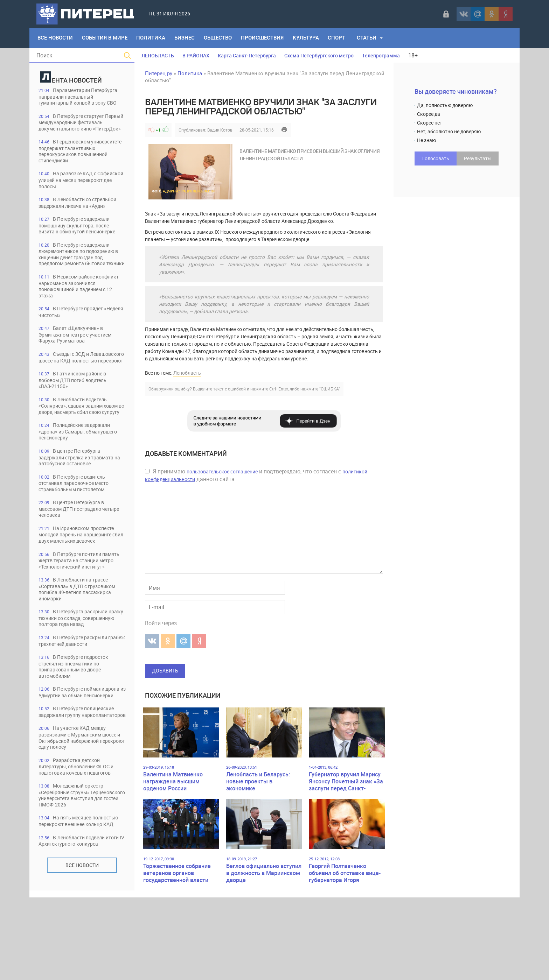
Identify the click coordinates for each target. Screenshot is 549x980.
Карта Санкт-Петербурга (247, 55)
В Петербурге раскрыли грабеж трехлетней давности (76, 695)
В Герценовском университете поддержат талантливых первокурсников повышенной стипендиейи (78, 165)
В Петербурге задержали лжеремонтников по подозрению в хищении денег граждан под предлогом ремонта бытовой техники (82, 273)
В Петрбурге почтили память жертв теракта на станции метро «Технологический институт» (82, 604)
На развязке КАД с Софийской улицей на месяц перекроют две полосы (76, 194)
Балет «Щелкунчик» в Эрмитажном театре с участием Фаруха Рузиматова (79, 358)
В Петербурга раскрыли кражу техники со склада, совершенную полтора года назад (76, 669)
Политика (153, 38)
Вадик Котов (220, 130)
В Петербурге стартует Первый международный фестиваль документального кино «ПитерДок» (76, 132)
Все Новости (55, 38)
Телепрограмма (381, 55)
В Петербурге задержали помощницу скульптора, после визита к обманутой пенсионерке (82, 241)
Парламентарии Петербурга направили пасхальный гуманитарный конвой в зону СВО (81, 100)
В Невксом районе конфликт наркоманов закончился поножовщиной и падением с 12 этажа (77, 309)
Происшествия (266, 38)
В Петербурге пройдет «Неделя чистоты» (74, 335)
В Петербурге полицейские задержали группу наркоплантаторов (80, 777)
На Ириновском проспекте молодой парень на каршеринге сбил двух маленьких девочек (81, 574)
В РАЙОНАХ (196, 55)
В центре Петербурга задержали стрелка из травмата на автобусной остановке (80, 496)
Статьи (373, 38)
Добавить (165, 671)
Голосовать (436, 158)
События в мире (106, 38)
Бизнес (187, 38)
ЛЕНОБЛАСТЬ (158, 55)
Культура (311, 38)
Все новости (82, 955)
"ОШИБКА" (330, 389)
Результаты (478, 158)
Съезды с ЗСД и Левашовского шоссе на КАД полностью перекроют (77, 384)
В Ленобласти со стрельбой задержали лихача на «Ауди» (82, 217)
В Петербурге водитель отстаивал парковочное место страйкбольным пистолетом (78, 522)
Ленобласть (187, 373)
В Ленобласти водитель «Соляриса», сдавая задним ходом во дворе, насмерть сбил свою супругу (79, 440)
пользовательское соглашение (222, 471)
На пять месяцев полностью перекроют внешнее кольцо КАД (80, 901)
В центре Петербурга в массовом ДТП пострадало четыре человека (75, 548)
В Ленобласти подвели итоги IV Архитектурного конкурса (76, 927)
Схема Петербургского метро (319, 55)
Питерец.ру (159, 73)
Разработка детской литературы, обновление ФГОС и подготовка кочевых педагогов (81, 842)
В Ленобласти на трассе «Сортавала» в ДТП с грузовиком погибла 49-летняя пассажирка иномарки (81, 636)
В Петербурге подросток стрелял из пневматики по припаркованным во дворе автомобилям (77, 721)
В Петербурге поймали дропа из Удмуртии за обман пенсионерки (76, 751)
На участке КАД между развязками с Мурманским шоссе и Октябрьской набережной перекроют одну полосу (76, 809)
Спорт (342, 38)
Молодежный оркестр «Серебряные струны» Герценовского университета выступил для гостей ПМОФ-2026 (81, 871)
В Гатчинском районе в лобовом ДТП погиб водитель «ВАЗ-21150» (77, 411)
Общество (221, 38)
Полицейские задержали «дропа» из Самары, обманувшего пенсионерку (78, 469)
